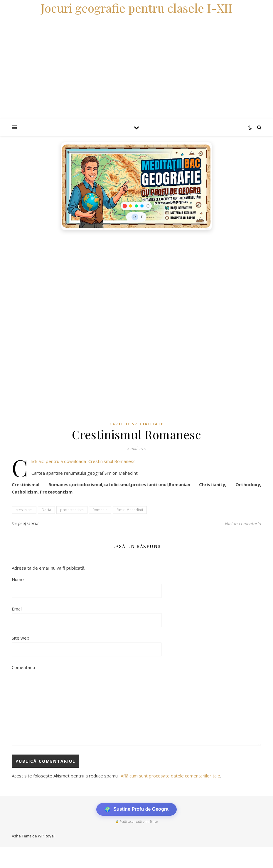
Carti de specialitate (136, 424)
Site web (21, 638)
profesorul (28, 523)
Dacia (46, 510)
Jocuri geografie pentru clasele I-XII (136, 8)
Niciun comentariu (243, 524)
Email (17, 609)
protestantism (72, 510)
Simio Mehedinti (130, 510)
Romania (100, 510)
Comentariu (23, 667)
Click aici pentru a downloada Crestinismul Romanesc (83, 461)
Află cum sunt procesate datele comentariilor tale (170, 776)
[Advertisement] (136, 277)
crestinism (24, 510)
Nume (18, 579)
